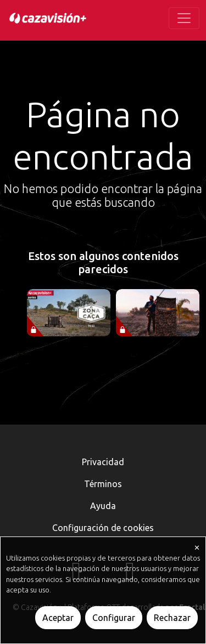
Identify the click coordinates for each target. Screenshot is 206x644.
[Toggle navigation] (184, 18)
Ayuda (103, 506)
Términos (103, 484)
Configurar (114, 618)
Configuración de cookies (103, 528)
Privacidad (103, 462)
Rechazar (172, 618)
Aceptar (58, 618)
